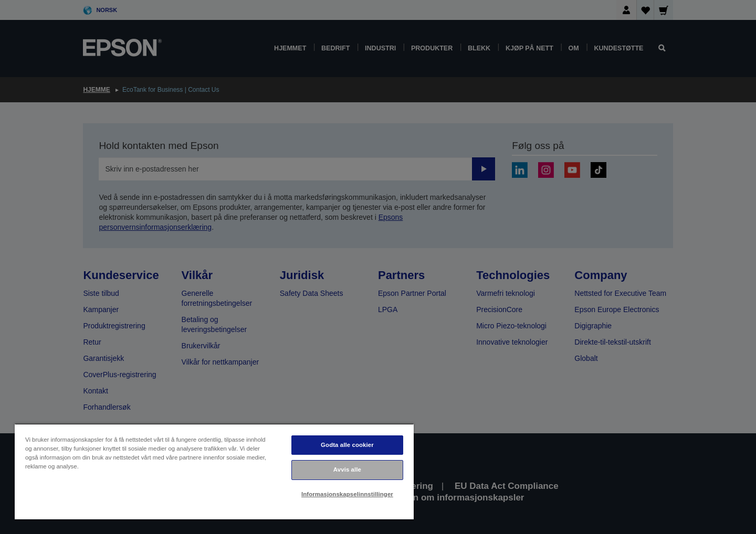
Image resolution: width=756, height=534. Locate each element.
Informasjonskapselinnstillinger (347, 494)
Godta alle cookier (347, 445)
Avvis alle (347, 469)
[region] (214, 471)
